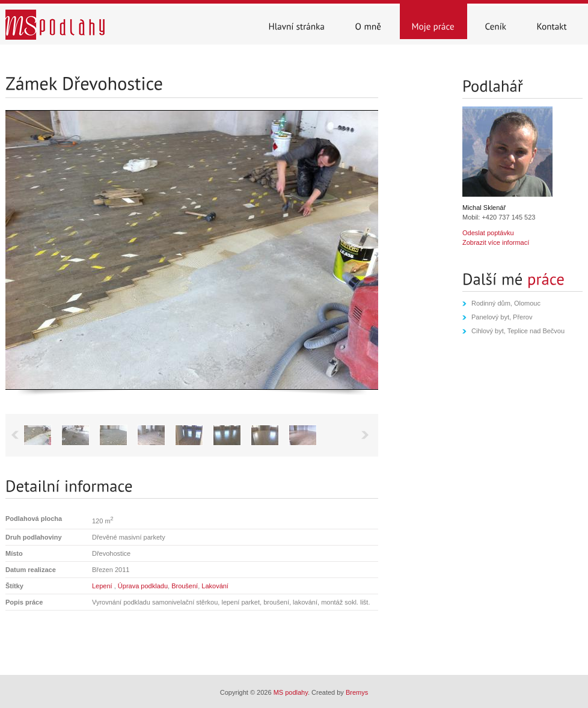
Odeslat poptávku (488, 233)
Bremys (357, 692)
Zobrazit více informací (496, 242)
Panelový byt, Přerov (502, 317)
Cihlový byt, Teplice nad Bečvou (518, 331)
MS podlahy (291, 692)
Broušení (185, 586)
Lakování (215, 586)
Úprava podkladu (143, 586)
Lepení (103, 586)
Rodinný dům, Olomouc (506, 303)
